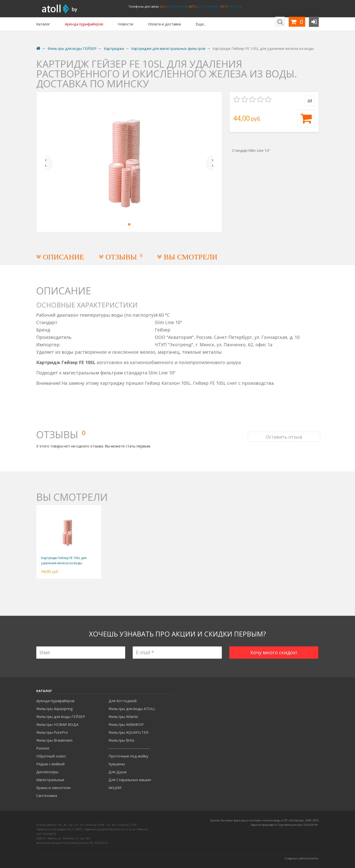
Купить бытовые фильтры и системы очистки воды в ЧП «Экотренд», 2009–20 (263, 820)
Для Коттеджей (123, 701)
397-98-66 (235, 7)
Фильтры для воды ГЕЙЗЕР (61, 716)
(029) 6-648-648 (177, 7)
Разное (43, 748)
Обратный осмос (51, 756)
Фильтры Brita (121, 740)
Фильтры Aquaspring (54, 709)
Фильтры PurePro (52, 732)
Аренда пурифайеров (55, 701)
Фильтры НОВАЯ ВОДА (57, 724)
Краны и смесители (53, 788)
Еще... (201, 24)
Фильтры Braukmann (54, 740)
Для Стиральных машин (130, 780)
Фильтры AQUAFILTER (128, 732)
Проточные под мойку (128, 756)
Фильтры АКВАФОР (126, 724)
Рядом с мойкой (50, 764)
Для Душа (117, 772)
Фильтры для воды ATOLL (132, 709)
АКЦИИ (115, 788)
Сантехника (47, 795)
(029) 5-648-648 (208, 7)
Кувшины (117, 764)
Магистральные (50, 780)
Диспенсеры (47, 772)
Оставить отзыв (283, 429)
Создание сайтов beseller (302, 858)
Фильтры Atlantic (123, 716)
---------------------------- (129, 748)
